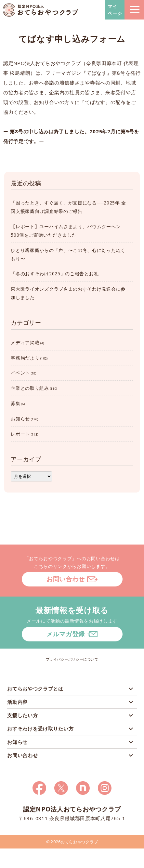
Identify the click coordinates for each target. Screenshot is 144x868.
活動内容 (17, 702)
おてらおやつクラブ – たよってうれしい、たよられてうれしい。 (41, 10)
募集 (15, 403)
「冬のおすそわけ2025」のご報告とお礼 (55, 274)
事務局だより (25, 358)
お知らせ (20, 419)
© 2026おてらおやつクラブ (72, 842)
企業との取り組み (30, 388)
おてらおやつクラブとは (35, 689)
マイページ (115, 10)
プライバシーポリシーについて (72, 659)
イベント (20, 373)
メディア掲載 (25, 342)
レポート (20, 434)
